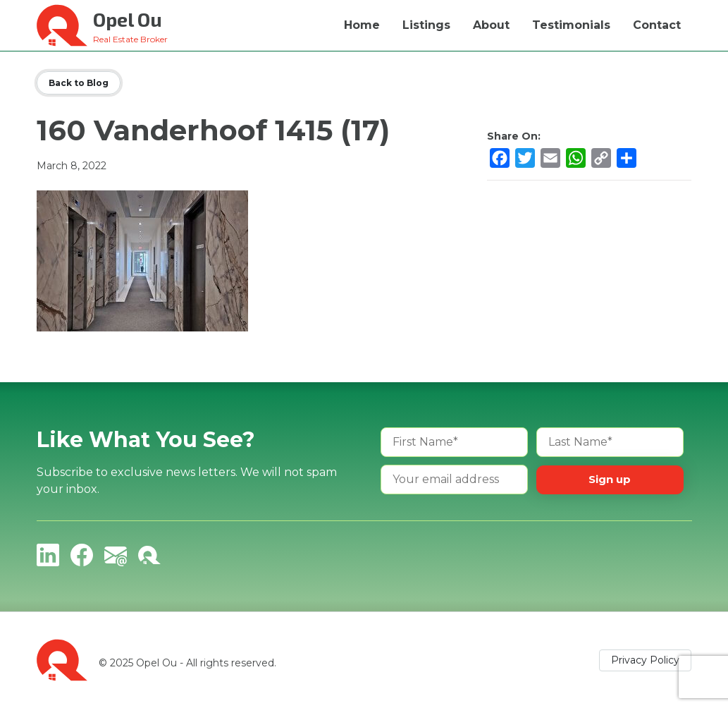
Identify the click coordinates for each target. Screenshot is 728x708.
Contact (657, 25)
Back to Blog (79, 83)
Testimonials (571, 25)
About (491, 25)
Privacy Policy (645, 660)
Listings (426, 25)
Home (362, 25)
